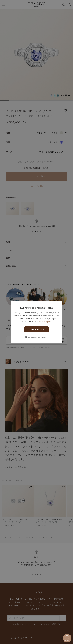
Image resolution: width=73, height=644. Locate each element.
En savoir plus (45, 322)
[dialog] (36, 322)
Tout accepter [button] (36, 329)
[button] (37, 337)
